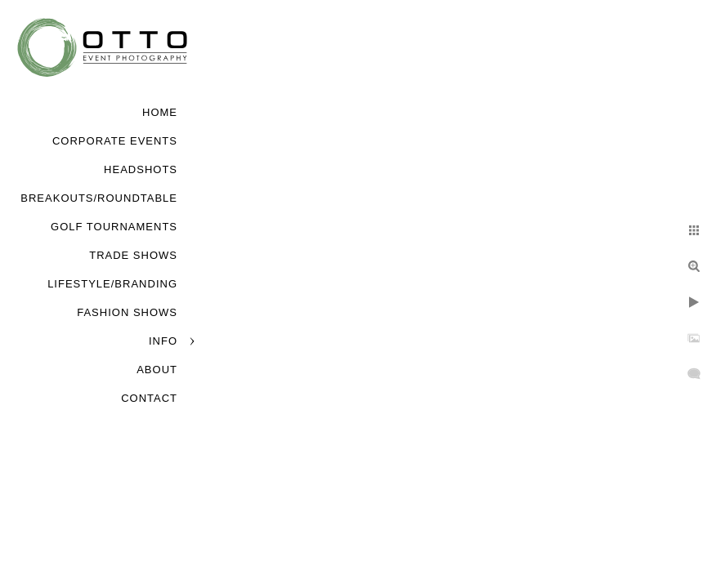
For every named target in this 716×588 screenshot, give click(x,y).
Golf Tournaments (114, 227)
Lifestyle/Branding (112, 284)
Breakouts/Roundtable (99, 198)
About (157, 370)
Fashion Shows (127, 312)
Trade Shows (133, 255)
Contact (149, 398)
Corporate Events (115, 141)
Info (163, 341)
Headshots (141, 169)
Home (160, 112)
